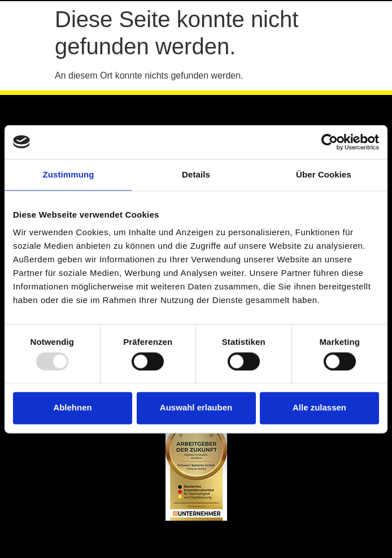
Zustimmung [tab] (69, 174)
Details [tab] (196, 174)
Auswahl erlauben (196, 408)
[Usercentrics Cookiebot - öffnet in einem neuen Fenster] (330, 142)
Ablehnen (72, 408)
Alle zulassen (319, 408)
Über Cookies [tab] (324, 174)
